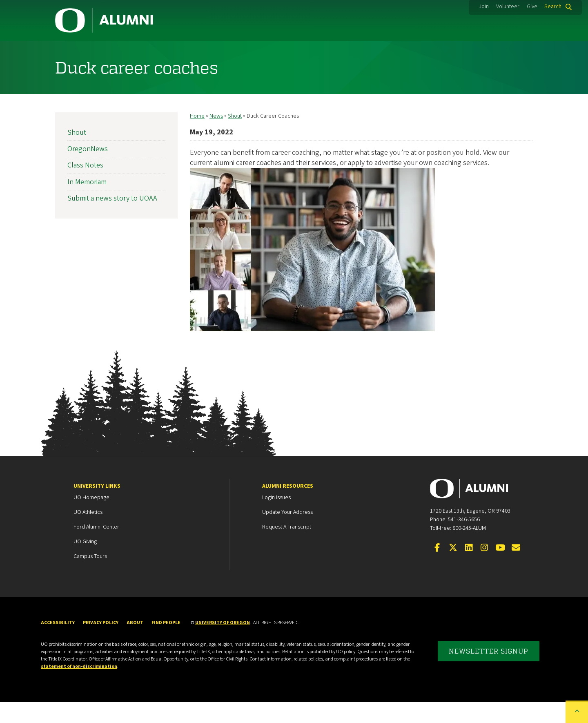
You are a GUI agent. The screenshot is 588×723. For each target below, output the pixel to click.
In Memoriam (87, 203)
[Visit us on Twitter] (453, 569)
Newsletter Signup (489, 672)
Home (197, 137)
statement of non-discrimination (79, 687)
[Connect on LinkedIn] (469, 569)
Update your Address (287, 533)
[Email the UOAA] (516, 569)
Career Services (238, 51)
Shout (235, 137)
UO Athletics (88, 533)
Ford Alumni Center (96, 548)
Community (85, 51)
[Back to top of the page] (577, 712)
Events (400, 51)
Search (553, 7)
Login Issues (276, 518)
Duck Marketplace (325, 51)
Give (532, 7)
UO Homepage (91, 518)
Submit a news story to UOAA (112, 219)
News (456, 51)
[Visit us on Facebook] (437, 569)
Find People (166, 644)
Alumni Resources (288, 507)
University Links (97, 507)
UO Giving (85, 562)
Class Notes (85, 186)
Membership (158, 51)
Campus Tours (90, 577)
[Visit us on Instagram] (484, 569)
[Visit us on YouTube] (500, 569)
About (511, 51)
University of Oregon (223, 644)
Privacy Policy (101, 644)
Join (484, 7)
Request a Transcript (287, 548)
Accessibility (58, 644)
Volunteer (508, 7)
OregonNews (88, 170)
